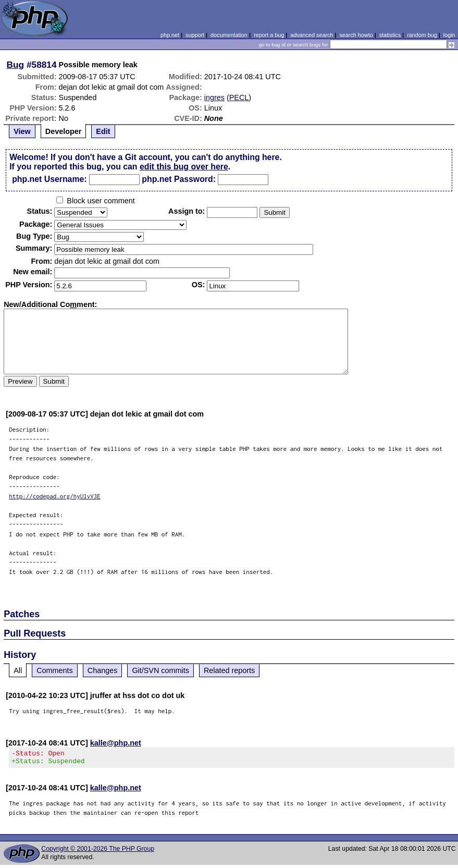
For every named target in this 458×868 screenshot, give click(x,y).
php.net (170, 35)
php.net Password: (179, 179)
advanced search (312, 35)
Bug (16, 65)
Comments (55, 670)
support (195, 35)
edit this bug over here (184, 167)
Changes (103, 670)
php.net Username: (49, 179)
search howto (356, 35)
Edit (103, 131)
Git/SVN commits (160, 670)
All (18, 670)
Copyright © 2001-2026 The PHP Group (98, 852)
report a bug (269, 35)
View (22, 131)
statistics (390, 35)
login (449, 35)
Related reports (229, 670)
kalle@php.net (116, 743)
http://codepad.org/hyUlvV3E (55, 496)
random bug (422, 35)
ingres (214, 97)
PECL (239, 97)
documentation (229, 35)
